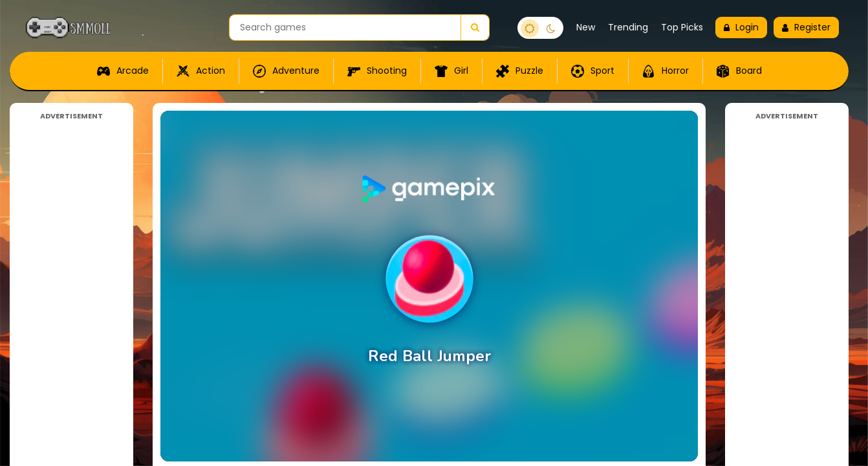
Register (806, 27)
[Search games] (345, 28)
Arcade (123, 71)
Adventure (286, 71)
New (586, 27)
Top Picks (682, 27)
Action (201, 71)
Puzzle (520, 71)
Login (741, 27)
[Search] (475, 28)
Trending (628, 27)
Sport (593, 71)
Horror (666, 71)
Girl (451, 71)
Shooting (377, 71)
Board (739, 71)
